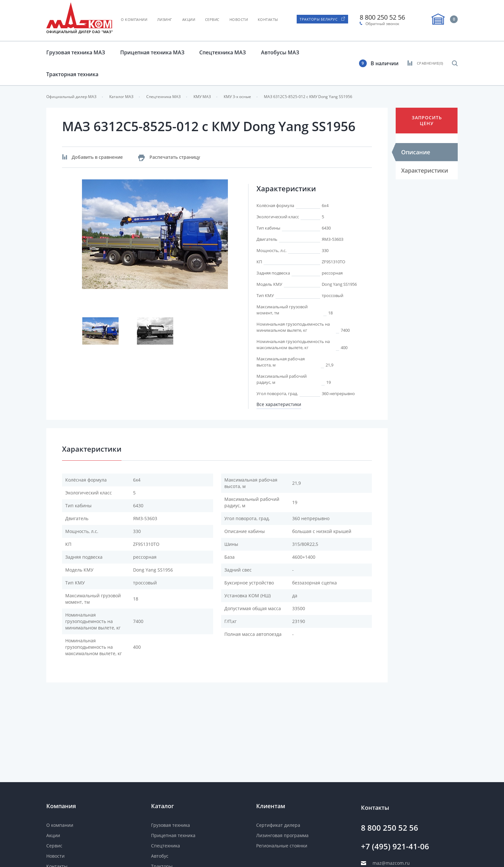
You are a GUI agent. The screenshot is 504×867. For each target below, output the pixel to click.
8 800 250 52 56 (382, 17)
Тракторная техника (72, 74)
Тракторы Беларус (319, 19)
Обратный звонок (382, 24)
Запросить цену (427, 120)
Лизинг (165, 19)
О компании (134, 19)
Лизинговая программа (282, 835)
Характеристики (425, 170)
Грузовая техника (171, 825)
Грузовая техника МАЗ (76, 52)
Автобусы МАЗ (280, 52)
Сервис (212, 19)
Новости (239, 19)
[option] (155, 234)
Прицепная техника (173, 835)
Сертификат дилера (278, 825)
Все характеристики (279, 404)
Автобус (160, 856)
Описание (416, 152)
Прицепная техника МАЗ (152, 52)
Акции (189, 19)
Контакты (268, 19)
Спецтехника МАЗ (223, 52)
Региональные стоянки (282, 846)
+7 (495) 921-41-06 (395, 846)
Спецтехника (166, 846)
